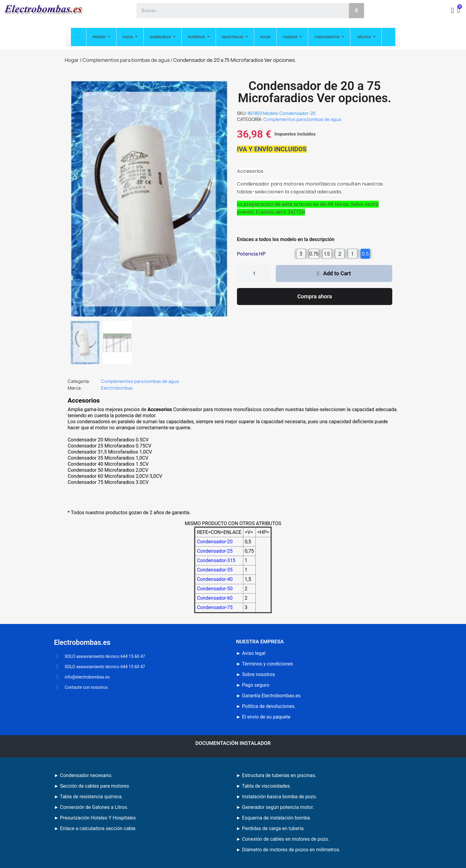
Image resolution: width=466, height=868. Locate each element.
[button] (459, 11)
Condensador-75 (215, 607)
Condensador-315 (216, 560)
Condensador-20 (215, 542)
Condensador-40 (215, 579)
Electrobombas (117, 388)
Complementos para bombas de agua (302, 119)
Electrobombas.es (82, 643)
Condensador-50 (215, 589)
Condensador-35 (215, 570)
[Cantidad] (253, 273)
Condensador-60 (215, 598)
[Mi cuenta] (453, 11)
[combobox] (239, 11)
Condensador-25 (215, 551)
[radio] (301, 254)
